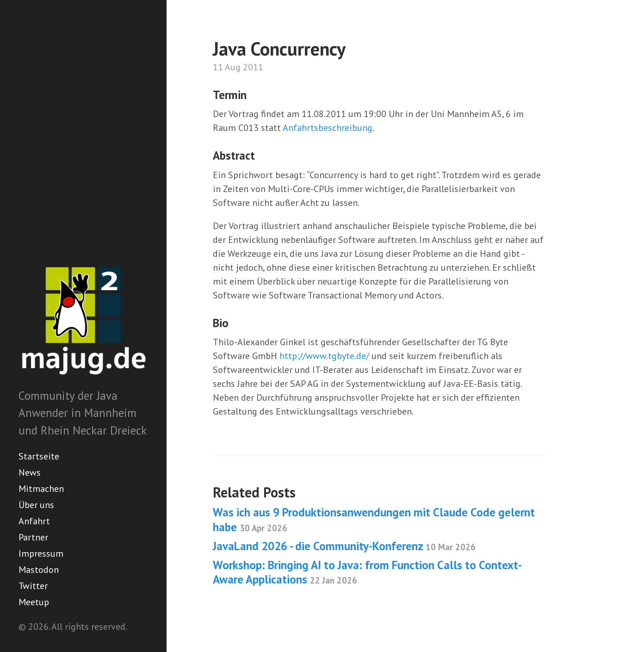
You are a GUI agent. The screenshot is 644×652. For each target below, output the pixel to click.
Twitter (33, 586)
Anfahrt (34, 521)
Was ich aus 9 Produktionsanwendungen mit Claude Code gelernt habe (374, 519)
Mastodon (39, 570)
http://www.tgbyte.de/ (324, 356)
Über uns (36, 505)
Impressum (41, 553)
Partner (33, 537)
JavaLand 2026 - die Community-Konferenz (344, 546)
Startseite (39, 456)
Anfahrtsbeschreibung (328, 128)
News (30, 472)
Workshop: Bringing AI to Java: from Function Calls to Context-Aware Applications (367, 572)
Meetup (34, 602)
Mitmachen (41, 489)
